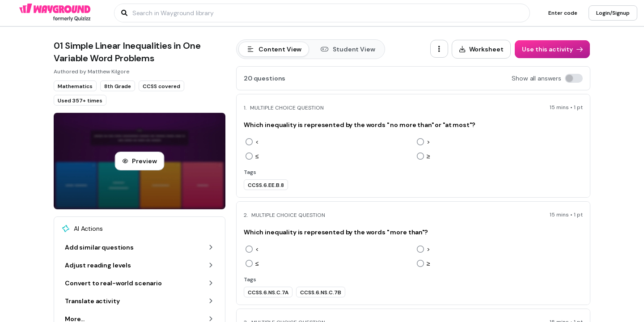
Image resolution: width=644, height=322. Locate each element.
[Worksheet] (481, 49)
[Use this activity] (552, 49)
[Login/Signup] (613, 13)
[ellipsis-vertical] (439, 49)
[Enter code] (563, 13)
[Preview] (139, 161)
